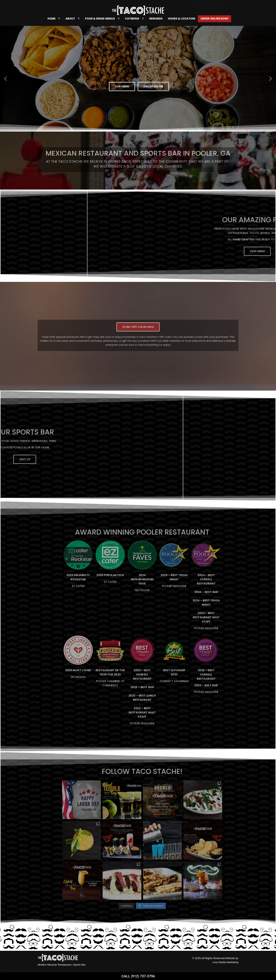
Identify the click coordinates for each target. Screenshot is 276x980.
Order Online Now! (214, 19)
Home (51, 19)
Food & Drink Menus (100, 19)
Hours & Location (182, 19)
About (70, 19)
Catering (132, 19)
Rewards (156, 19)
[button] (5, 79)
